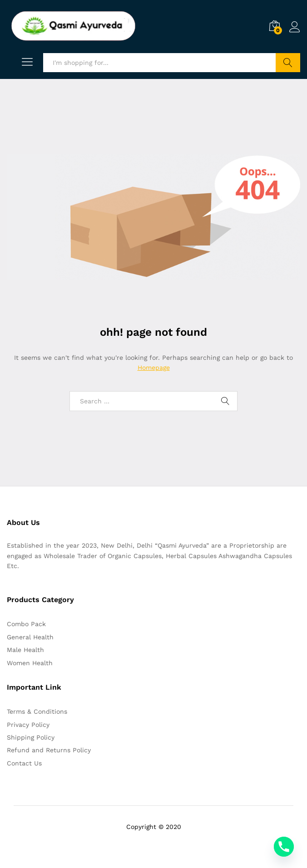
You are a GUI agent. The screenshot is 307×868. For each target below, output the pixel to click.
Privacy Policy (28, 725)
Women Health (30, 663)
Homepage (154, 368)
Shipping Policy (31, 737)
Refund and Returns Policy (49, 750)
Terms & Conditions (37, 711)
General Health (30, 637)
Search (288, 63)
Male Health (25, 650)
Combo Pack (26, 624)
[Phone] (284, 847)
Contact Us (24, 763)
